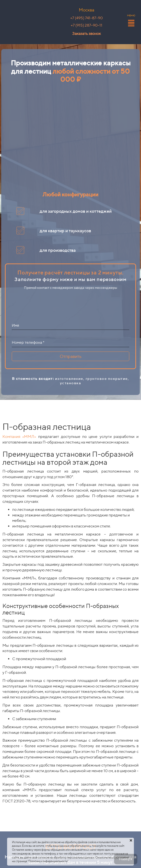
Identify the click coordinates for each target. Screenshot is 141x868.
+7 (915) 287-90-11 (87, 25)
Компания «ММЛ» (19, 437)
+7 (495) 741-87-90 (87, 18)
